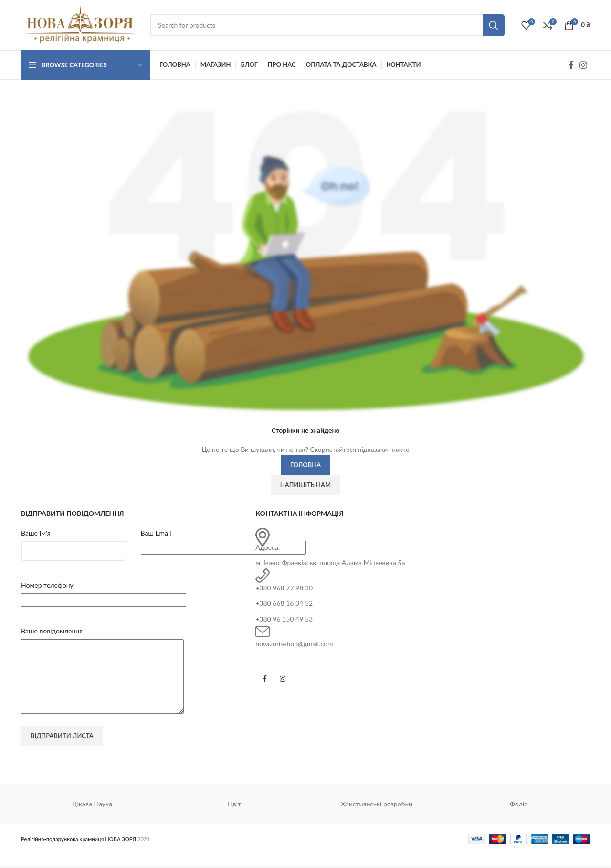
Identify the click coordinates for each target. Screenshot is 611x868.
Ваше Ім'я (36, 533)
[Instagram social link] (583, 65)
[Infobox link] (423, 548)
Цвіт (234, 818)
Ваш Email (156, 533)
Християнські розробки (377, 818)
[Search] (327, 25)
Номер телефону (47, 585)
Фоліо (519, 818)
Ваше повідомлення (52, 631)
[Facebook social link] (571, 65)
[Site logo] (81, 24)
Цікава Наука (92, 818)
